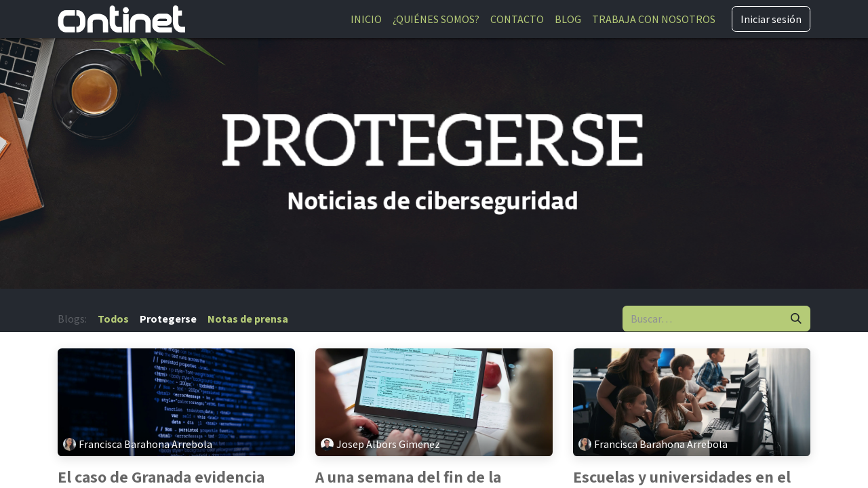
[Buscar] (796, 319)
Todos (113, 319)
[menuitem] (366, 19)
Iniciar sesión (771, 19)
